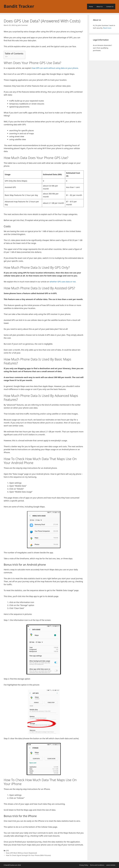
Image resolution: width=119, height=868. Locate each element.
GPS (7, 851)
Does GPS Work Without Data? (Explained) (21, 853)
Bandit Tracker (19, 6)
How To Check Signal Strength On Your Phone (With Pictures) (28, 855)
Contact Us (110, 7)
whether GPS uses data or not (63, 282)
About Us (100, 7)
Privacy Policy (84, 865)
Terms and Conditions (97, 865)
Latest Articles (111, 865)
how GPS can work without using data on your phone (55, 68)
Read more (107, 28)
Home (91, 7)
